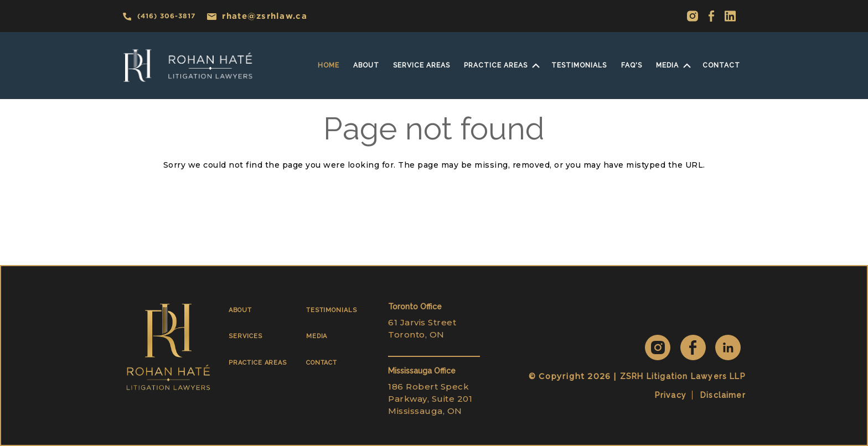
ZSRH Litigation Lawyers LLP (683, 376)
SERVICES (245, 336)
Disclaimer (723, 395)
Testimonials (579, 65)
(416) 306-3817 (159, 16)
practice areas (496, 65)
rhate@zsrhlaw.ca (257, 16)
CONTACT (322, 363)
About (366, 65)
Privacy (671, 395)
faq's (632, 65)
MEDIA (667, 65)
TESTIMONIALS (332, 310)
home (329, 65)
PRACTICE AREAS (258, 363)
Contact (721, 65)
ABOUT (240, 310)
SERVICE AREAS (422, 65)
